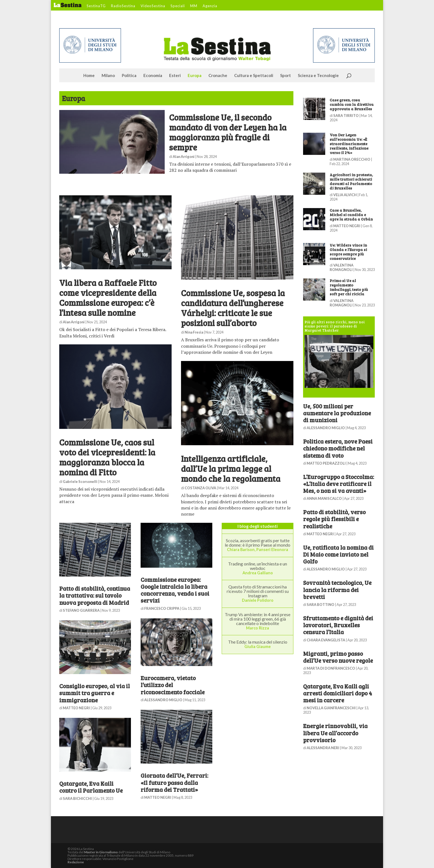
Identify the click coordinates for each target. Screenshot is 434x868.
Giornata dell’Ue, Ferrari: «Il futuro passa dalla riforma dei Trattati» (174, 782)
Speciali (178, 6)
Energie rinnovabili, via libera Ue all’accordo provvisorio (335, 733)
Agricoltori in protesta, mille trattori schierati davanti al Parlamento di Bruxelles (351, 181)
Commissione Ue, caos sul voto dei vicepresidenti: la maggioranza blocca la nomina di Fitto (107, 457)
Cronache (218, 76)
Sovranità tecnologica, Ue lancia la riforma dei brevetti (337, 589)
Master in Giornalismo (101, 852)
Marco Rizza (258, 628)
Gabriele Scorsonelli (80, 482)
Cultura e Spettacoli (254, 76)
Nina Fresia (194, 332)
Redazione (76, 862)
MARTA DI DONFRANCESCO (331, 668)
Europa (195, 76)
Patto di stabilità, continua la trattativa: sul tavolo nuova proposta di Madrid (95, 595)
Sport (286, 76)
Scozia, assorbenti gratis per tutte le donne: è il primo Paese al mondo (258, 543)
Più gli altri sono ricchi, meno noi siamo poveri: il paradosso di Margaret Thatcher (335, 326)
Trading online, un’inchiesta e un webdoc (258, 566)
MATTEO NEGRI (76, 708)
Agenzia (210, 6)
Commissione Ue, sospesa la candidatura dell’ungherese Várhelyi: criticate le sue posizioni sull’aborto (233, 308)
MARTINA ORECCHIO (352, 159)
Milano (108, 76)
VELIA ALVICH (345, 195)
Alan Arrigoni (184, 157)
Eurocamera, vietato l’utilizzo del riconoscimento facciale (173, 685)
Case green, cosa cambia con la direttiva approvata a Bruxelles (352, 104)
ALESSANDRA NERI (323, 748)
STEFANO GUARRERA (81, 610)
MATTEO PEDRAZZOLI (326, 463)
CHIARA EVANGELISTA (326, 640)
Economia (153, 76)
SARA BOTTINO (321, 605)
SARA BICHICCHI (77, 798)
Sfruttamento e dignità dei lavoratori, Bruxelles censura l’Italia (338, 625)
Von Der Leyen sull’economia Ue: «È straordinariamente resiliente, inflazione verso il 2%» (349, 144)
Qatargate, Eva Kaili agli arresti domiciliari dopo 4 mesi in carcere (338, 693)
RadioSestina (123, 6)
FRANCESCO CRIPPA (162, 608)
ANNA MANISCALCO (324, 498)
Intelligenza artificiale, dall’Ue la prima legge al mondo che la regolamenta (231, 468)
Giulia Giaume (258, 646)
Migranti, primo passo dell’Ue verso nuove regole (338, 657)
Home (89, 76)
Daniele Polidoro (258, 600)
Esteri (175, 76)
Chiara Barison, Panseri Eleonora (258, 550)
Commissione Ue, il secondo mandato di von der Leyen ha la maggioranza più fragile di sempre (228, 132)
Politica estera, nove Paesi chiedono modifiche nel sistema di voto (338, 448)
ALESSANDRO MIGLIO (163, 700)
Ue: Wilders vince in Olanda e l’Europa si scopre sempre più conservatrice (348, 252)
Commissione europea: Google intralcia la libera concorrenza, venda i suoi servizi (175, 590)
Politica (129, 76)
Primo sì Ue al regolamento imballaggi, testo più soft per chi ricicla (349, 287)
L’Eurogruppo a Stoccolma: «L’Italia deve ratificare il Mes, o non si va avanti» (339, 484)
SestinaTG (96, 6)
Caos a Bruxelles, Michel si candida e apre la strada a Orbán (351, 215)
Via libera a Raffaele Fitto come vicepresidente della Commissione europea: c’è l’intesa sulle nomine (108, 298)
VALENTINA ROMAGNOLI (342, 267)
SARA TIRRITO (346, 116)
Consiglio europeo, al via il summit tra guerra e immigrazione (95, 693)
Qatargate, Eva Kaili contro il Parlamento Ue (91, 787)
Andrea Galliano (258, 573)
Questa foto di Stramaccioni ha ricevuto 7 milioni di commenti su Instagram (258, 591)
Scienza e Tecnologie (318, 76)
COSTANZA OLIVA (200, 488)
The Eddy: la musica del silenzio (258, 642)
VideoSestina (153, 6)
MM (194, 6)
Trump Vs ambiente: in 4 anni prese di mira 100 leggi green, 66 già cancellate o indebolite (258, 619)
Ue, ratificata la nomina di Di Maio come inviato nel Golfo (338, 554)
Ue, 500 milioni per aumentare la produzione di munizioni (337, 413)
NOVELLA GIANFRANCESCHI (331, 708)
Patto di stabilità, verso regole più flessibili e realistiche (334, 519)
